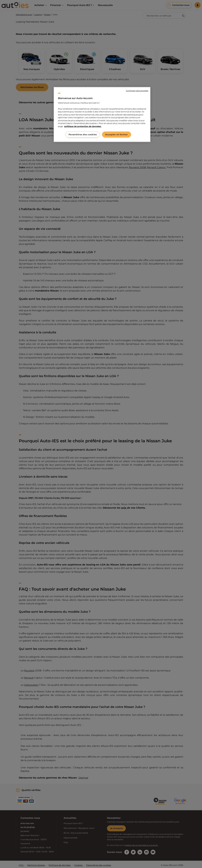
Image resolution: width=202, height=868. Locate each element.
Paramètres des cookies (83, 135)
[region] (102, 114)
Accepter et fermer (117, 135)
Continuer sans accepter (137, 91)
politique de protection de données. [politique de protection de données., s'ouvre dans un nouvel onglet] (83, 126)
